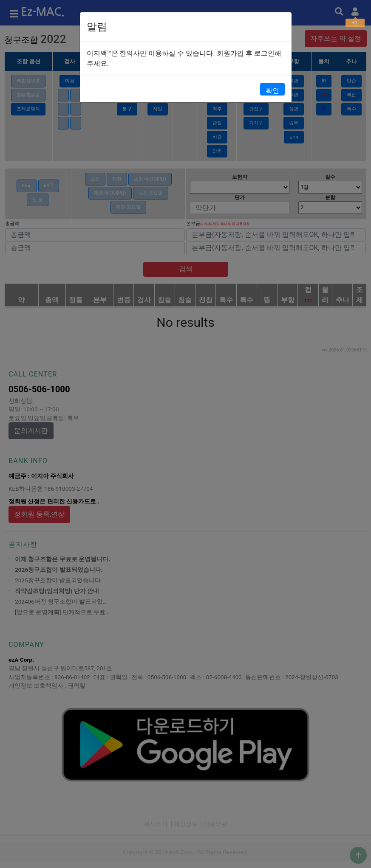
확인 (272, 91)
